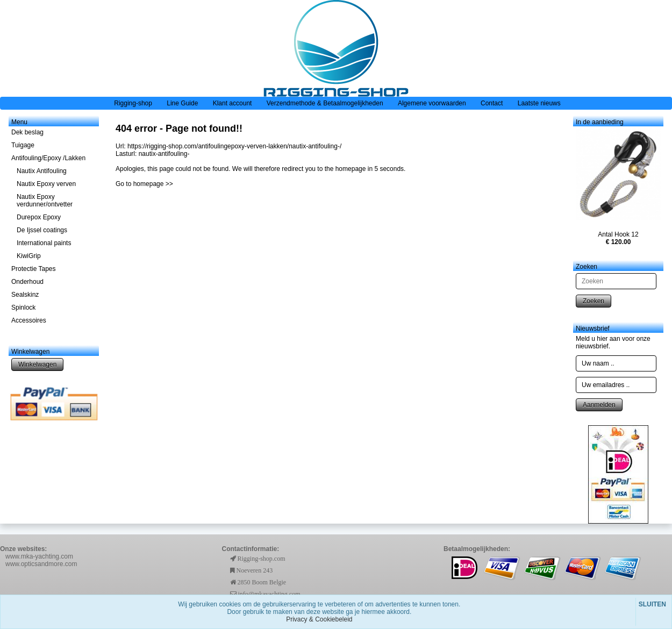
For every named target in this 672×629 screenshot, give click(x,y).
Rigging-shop (133, 103)
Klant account (233, 103)
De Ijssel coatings (42, 230)
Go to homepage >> (144, 184)
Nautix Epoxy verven (46, 184)
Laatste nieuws (539, 103)
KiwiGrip (29, 256)
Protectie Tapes (34, 269)
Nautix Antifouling (42, 171)
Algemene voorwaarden (432, 103)
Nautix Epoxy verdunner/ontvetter (45, 201)
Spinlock (23, 308)
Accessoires (29, 320)
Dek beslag (27, 132)
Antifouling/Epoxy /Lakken (48, 158)
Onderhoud (27, 282)
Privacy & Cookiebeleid (319, 619)
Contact (492, 103)
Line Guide (182, 103)
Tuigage (23, 145)
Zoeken (594, 301)
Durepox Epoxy (39, 217)
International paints (44, 243)
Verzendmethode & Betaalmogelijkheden (325, 103)
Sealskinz (25, 295)
